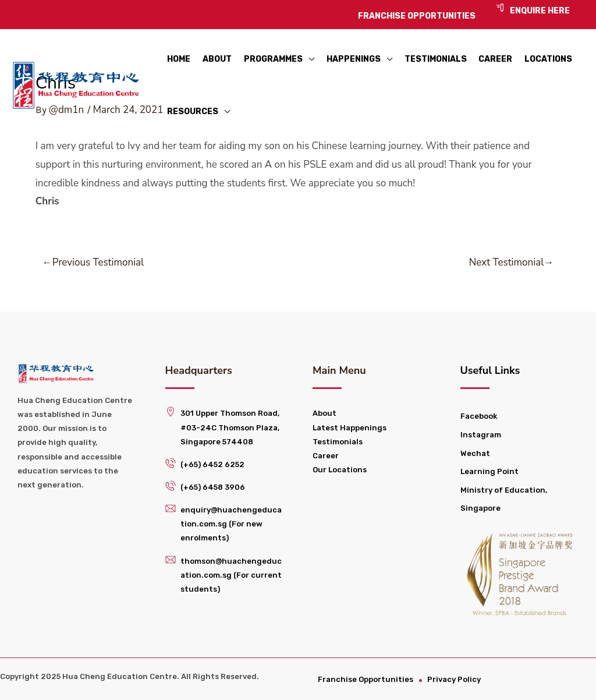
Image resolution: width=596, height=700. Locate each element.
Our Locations (340, 470)
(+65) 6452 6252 (212, 464)
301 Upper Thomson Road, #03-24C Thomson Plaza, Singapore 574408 (230, 427)
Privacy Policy (455, 679)
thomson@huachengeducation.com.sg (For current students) (231, 575)
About (324, 413)
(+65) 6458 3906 (213, 487)
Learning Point (489, 471)
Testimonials (338, 442)
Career (326, 456)
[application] (308, 55)
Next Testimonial (511, 262)
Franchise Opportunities (366, 679)
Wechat (475, 453)
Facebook (479, 416)
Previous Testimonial (93, 262)
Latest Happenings (350, 428)
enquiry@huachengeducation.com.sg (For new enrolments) (231, 524)
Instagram (481, 435)
